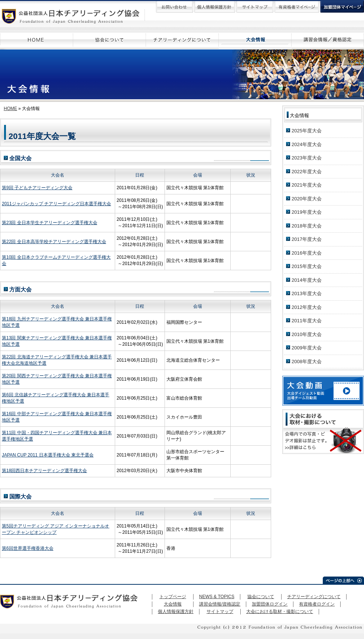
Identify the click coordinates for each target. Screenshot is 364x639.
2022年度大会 (307, 172)
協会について (261, 597)
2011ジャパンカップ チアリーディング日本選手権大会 (56, 204)
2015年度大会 (307, 266)
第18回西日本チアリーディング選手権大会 (44, 471)
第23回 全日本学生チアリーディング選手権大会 (50, 223)
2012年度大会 (307, 307)
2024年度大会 (307, 144)
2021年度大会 (307, 185)
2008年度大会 (307, 362)
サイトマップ (220, 611)
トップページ (173, 597)
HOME (10, 109)
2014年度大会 (307, 280)
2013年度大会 (307, 293)
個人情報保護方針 (176, 611)
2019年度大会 (307, 212)
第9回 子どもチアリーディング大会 (37, 188)
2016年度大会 (307, 253)
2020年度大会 (307, 199)
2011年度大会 (307, 321)
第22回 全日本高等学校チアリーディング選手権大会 (54, 242)
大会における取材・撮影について (280, 611)
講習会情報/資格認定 (220, 604)
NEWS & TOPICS (217, 597)
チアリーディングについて (314, 597)
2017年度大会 (307, 239)
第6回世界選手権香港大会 (28, 548)
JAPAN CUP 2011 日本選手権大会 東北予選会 (48, 455)
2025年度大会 (307, 131)
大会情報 (173, 604)
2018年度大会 (307, 226)
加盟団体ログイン (270, 604)
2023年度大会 (307, 158)
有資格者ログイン (317, 604)
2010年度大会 (307, 334)
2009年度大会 (307, 348)
